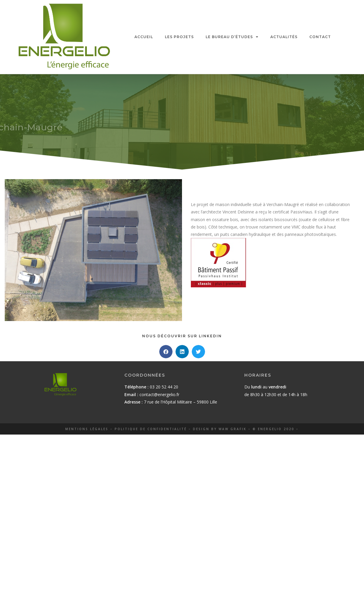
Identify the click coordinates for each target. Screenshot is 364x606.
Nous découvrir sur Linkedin (182, 336)
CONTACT (320, 37)
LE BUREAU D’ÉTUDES (232, 37)
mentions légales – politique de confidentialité (126, 429)
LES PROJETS (179, 37)
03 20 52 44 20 (164, 387)
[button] (166, 352)
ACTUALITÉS (284, 37)
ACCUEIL (144, 37)
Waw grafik (233, 429)
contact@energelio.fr (159, 394)
